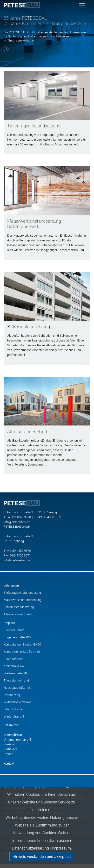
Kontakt (9, 763)
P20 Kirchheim (14, 659)
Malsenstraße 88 (15, 673)
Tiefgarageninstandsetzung (22, 593)
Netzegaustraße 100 (17, 688)
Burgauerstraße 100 (17, 637)
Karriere (9, 744)
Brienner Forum (14, 630)
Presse (8, 754)
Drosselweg (12, 695)
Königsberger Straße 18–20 (22, 644)
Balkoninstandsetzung (19, 607)
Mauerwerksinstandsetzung (23, 600)
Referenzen (11, 725)
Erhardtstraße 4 (14, 709)
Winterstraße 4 (14, 716)
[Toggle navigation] (82, 5)
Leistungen (11, 585)
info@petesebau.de (17, 522)
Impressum (61, 848)
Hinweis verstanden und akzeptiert (42, 857)
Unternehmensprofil (17, 739)
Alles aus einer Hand (18, 614)
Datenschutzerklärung (30, 848)
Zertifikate (10, 749)
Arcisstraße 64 (14, 666)
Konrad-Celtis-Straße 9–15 (22, 652)
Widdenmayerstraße (18, 702)
